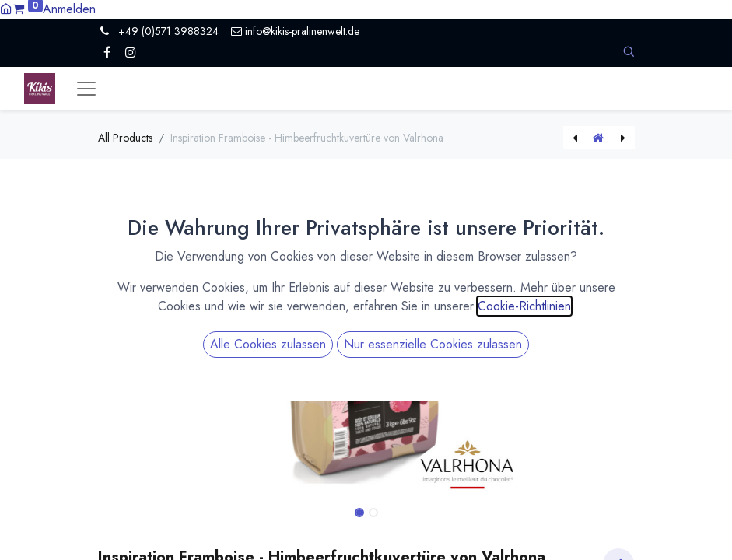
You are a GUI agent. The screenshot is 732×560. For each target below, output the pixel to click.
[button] (629, 52)
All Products (125, 138)
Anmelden (69, 9)
